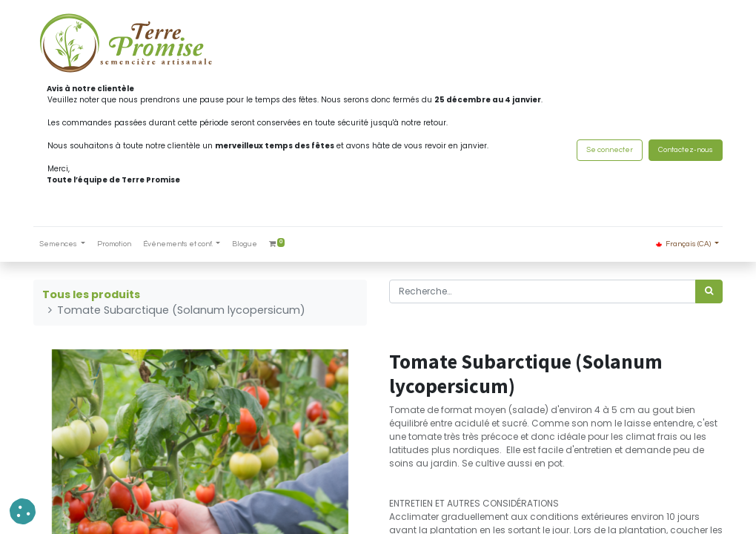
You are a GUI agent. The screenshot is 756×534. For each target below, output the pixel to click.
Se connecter (610, 150)
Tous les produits (91, 294)
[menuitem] (114, 244)
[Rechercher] (709, 291)
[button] (23, 511)
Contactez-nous (686, 150)
